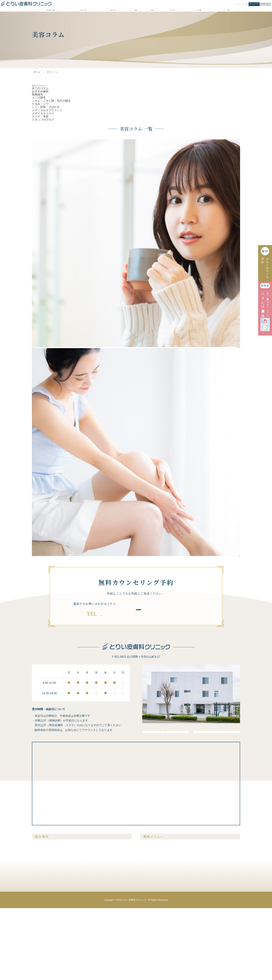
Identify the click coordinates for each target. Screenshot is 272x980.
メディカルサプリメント (47, 138)
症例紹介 (152, 20)
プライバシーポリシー (96, 943)
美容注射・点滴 (201, 919)
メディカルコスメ (43, 142)
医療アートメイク (152, 949)
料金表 (136, 20)
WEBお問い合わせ (245, 7)
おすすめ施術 (40, 110)
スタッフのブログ (43, 152)
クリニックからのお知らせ (99, 931)
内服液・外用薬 (201, 943)
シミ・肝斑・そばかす (46, 133)
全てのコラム (40, 105)
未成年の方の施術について (49, 949)
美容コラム (90, 925)
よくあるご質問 (198, 20)
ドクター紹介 (172, 20)
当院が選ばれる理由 (51, 20)
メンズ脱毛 (39, 119)
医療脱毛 (37, 114)
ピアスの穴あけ (201, 931)
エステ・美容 (40, 147)
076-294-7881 (101, 673)
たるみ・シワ (40, 128)
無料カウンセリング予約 (203, 7)
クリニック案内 (226, 20)
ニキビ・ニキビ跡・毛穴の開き (51, 124)
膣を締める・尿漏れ (203, 925)
